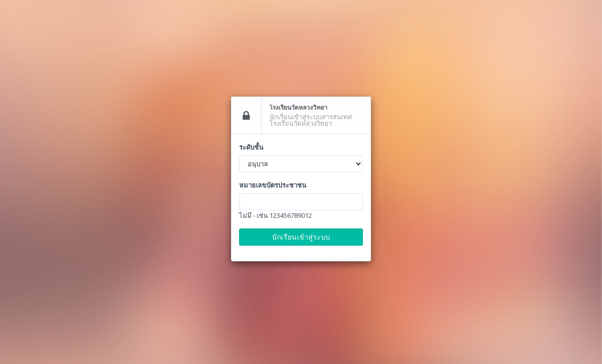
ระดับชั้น (251, 140)
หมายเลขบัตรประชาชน (273, 178)
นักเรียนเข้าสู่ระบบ (301, 230)
